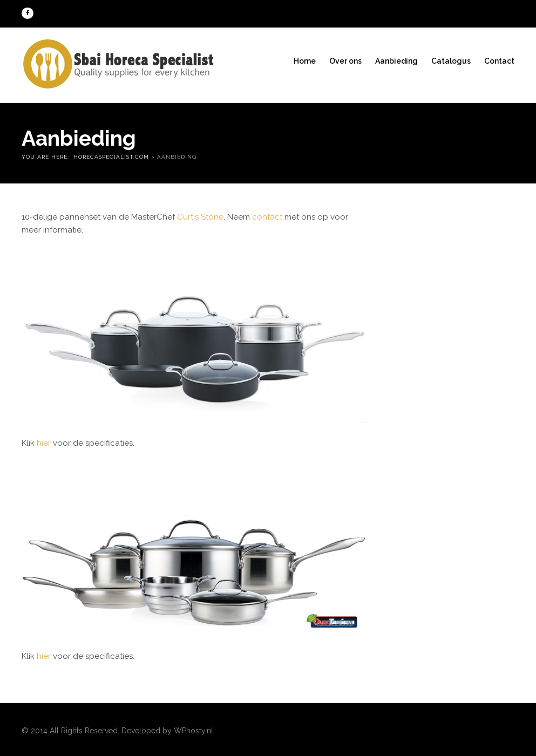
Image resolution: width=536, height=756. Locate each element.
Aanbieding (396, 61)
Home (305, 61)
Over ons (345, 61)
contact (267, 217)
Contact (499, 61)
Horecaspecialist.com (111, 157)
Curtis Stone (200, 217)
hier (44, 443)
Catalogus (451, 61)
